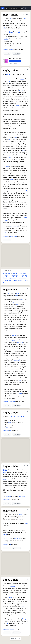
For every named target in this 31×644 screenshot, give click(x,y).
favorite (9, 496)
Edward (23, 606)
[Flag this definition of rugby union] (27, 15)
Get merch (16, 53)
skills (19, 539)
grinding (12, 586)
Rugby (11, 32)
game (8, 74)
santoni (12, 629)
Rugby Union (6, 236)
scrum (17, 106)
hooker (21, 90)
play (16, 296)
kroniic (12, 50)
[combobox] (14, 8)
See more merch (13, 64)
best (11, 19)
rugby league (14, 276)
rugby (26, 191)
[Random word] (22, 8)
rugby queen (22, 278)
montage (16, 417)
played (16, 226)
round (16, 539)
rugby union (6, 50)
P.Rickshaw (13, 402)
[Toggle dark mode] (26, 8)
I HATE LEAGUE (14, 236)
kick (27, 524)
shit (25, 19)
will (16, 137)
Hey (9, 423)
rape (6, 233)
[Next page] (19, 639)
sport (7, 623)
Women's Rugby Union (19, 274)
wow (6, 539)
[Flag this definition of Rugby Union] (27, 70)
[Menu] (28, 8)
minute (11, 417)
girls (6, 220)
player (10, 157)
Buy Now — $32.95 (15, 61)
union (23, 496)
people (14, 335)
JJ (11, 544)
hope (23, 151)
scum (12, 180)
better (5, 535)
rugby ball (8, 280)
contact (8, 294)
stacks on (23, 417)
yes (9, 81)
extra (4, 28)
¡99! (11, 431)
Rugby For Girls (18, 280)
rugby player (13, 278)
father (6, 39)
